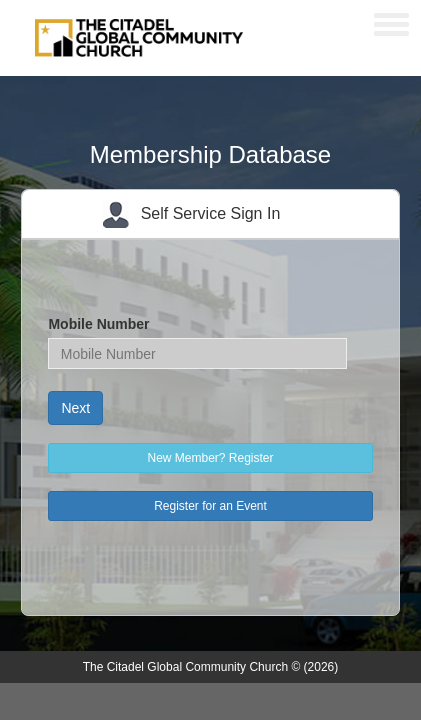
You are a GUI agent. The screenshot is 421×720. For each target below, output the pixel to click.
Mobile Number (98, 324)
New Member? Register (210, 458)
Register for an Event (210, 506)
